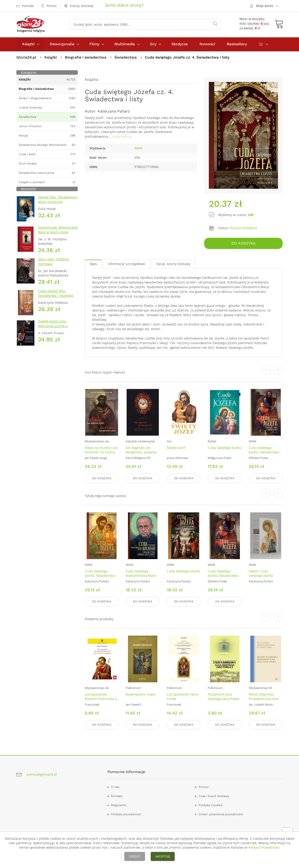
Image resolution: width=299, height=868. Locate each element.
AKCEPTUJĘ (163, 856)
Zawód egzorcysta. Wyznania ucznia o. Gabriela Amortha (53, 326)
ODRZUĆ (135, 856)
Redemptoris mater (141, 694)
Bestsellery (237, 44)
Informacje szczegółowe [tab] (126, 264)
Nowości (207, 44)
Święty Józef (176, 448)
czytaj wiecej (122, 136)
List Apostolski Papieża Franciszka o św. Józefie (101, 699)
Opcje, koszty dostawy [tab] (173, 264)
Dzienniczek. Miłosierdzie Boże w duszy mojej (58, 230)
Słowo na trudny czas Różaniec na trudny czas (101, 452)
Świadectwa (126, 57)
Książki (28, 44)
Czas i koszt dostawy (214, 796)
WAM (138, 148)
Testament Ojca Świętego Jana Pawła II (224, 699)
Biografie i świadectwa (86, 57)
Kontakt (117, 796)
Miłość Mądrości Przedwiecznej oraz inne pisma (264, 699)
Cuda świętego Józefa (183, 571)
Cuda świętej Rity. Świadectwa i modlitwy (56, 293)
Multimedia (125, 44)
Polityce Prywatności (264, 847)
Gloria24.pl (26, 57)
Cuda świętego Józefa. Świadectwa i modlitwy (265, 452)
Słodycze (180, 44)
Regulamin (119, 805)
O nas (115, 787)
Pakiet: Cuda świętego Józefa (261, 573)
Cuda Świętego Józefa (224, 448)
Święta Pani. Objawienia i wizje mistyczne (58, 199)
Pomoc (204, 787)
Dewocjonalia (62, 44)
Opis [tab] (93, 264)
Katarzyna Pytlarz (114, 111)
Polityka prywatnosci (126, 814)
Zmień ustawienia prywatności (221, 814)
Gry (153, 44)
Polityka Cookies (211, 805)
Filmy (94, 44)
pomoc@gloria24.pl (42, 774)
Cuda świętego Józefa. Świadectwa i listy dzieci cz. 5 (101, 576)
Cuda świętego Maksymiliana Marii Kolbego (141, 576)
